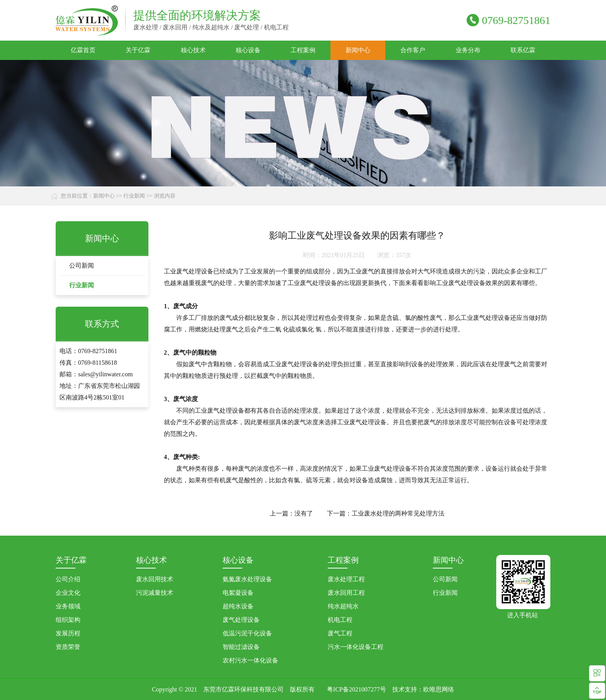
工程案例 (303, 50)
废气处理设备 (241, 620)
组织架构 (68, 620)
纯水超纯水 (343, 606)
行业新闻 (134, 196)
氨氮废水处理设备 (247, 579)
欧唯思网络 (439, 689)
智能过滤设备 (241, 647)
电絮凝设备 (238, 593)
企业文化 (68, 593)
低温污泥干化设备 (247, 633)
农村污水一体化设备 (250, 660)
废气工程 (340, 633)
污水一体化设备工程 (356, 647)
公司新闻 (82, 265)
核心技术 (193, 50)
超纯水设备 (238, 606)
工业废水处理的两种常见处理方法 (398, 513)
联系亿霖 (523, 50)
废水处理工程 (346, 579)
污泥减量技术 (155, 593)
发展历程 (68, 633)
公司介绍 (68, 579)
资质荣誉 (68, 647)
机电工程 (340, 620)
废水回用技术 (155, 579)
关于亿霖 (138, 50)
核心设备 (248, 50)
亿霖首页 (83, 50)
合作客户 (413, 50)
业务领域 (68, 606)
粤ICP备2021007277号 (357, 689)
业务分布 (468, 50)
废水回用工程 (346, 593)
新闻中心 (358, 50)
